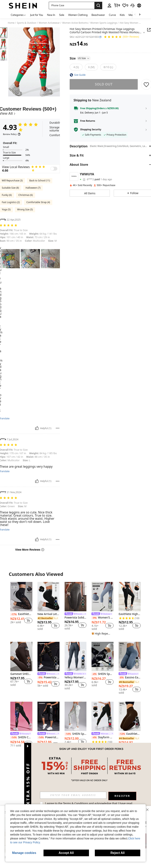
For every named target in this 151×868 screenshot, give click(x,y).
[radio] (76, 67)
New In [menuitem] (51, 15)
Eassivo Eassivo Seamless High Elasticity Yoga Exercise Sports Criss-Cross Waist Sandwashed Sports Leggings (130, 678)
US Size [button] (84, 58)
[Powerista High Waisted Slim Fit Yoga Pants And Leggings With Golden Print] (48, 656)
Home (11, 23)
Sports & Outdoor (27, 23)
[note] (102, 634)
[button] (72, 5)
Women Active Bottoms (75, 23)
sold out (104, 84)
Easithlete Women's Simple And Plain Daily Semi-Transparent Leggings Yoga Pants (21, 614)
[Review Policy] (12, 134)
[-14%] (14, 737)
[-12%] (122, 734)
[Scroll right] (140, 15)
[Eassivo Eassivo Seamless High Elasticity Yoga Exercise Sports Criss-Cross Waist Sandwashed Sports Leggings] (130, 656)
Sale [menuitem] (62, 15)
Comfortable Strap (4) (38, 202)
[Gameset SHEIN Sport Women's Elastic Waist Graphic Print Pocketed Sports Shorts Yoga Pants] (21, 656)
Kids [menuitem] (122, 15)
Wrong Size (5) (25, 209)
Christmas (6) (26, 195)
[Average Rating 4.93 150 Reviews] (121, 37)
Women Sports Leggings (104, 23)
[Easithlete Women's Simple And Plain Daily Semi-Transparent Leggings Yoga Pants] (21, 597)
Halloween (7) (33, 188)
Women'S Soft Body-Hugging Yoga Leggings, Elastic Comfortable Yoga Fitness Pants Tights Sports (103, 618)
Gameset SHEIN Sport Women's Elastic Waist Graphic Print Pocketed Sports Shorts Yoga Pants (21, 674)
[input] (73, 795)
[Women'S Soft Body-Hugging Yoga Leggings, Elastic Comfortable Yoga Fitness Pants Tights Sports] (103, 597)
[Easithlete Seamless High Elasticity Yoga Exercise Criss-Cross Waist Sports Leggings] (130, 716)
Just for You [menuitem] (37, 15)
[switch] (54, 169)
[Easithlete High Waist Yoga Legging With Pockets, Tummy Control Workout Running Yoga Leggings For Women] (130, 597)
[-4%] (94, 674)
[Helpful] (37, 428)
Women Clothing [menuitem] (78, 15)
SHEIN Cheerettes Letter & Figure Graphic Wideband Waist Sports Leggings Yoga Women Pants (21, 737)
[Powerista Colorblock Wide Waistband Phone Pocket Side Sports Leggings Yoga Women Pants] (48, 716)
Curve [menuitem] (112, 15)
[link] (117, 5)
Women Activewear (49, 23)
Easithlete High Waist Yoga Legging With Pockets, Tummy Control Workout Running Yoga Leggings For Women (130, 614)
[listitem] (21, 606)
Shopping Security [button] (91, 130)
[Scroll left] (135, 15)
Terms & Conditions (76, 803)
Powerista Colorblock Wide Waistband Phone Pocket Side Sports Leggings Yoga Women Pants (48, 737)
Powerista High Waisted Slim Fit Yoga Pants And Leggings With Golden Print (48, 678)
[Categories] (18, 15)
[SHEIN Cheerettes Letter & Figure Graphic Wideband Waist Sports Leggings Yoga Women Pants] (21, 716)
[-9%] (94, 618)
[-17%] (14, 614)
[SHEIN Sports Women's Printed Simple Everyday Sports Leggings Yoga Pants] (76, 716)
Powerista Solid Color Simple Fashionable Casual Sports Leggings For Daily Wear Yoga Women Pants (76, 618)
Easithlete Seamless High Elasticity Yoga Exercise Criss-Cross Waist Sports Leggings (130, 734)
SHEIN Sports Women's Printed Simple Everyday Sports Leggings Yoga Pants (76, 734)
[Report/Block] (58, 428)
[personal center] (109, 5)
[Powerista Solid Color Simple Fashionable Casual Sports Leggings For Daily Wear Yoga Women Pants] (76, 597)
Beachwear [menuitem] (98, 15)
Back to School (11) (40, 181)
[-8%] (121, 678)
